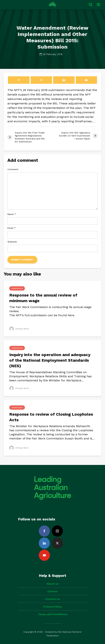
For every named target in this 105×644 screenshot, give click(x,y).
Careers (53, 591)
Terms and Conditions (53, 614)
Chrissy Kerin (19, 329)
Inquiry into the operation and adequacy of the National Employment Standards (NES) (50, 360)
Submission (17, 288)
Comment (13, 169)
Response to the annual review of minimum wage (43, 298)
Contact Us (53, 599)
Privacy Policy (53, 607)
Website (12, 242)
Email (11, 228)
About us (53, 584)
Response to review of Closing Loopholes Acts (51, 417)
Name (12, 214)
